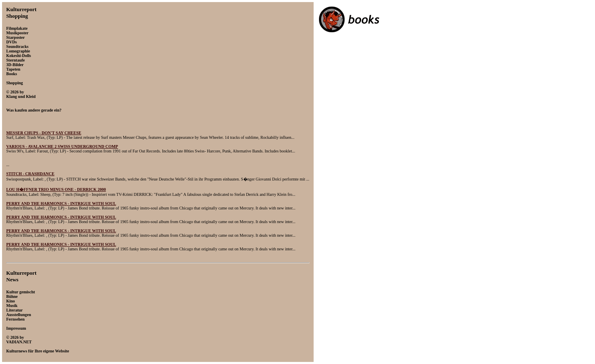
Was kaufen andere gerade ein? (34, 110)
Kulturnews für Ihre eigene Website (38, 351)
